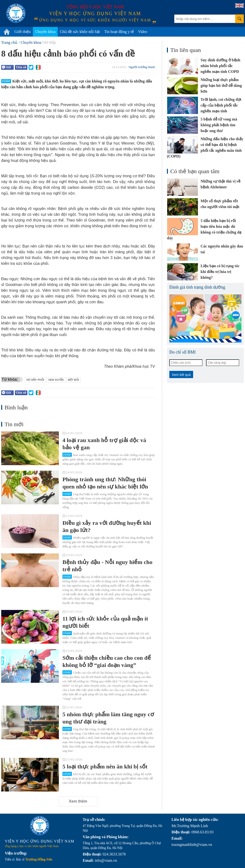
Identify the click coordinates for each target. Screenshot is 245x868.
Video (143, 32)
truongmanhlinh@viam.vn (192, 845)
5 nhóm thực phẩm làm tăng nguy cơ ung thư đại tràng (108, 718)
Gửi (6, 67)
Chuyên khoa (45, 32)
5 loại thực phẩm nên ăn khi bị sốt (105, 767)
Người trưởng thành (142, 67)
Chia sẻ (21, 67)
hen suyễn (56, 380)
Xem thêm (78, 801)
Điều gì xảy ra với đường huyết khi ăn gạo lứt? (107, 526)
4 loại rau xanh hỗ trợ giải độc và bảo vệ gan (104, 444)
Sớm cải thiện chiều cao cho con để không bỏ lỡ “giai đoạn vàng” (107, 661)
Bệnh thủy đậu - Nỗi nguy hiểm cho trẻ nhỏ (107, 566)
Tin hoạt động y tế (119, 32)
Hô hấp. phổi (35, 380)
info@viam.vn (106, 860)
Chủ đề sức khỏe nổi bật (80, 32)
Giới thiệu (23, 32)
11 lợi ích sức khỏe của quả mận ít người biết (105, 622)
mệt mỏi (73, 380)
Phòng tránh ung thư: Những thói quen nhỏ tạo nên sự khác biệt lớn (105, 483)
